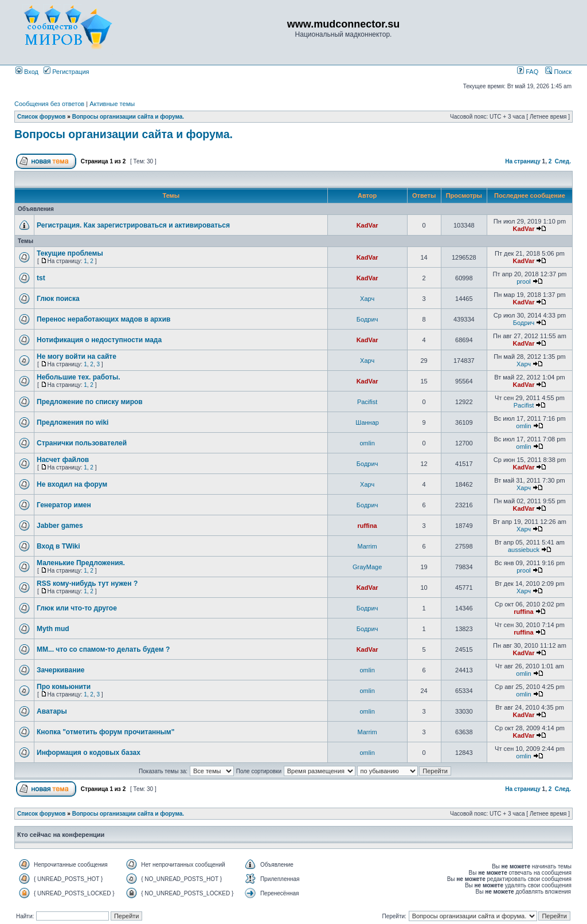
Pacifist (367, 402)
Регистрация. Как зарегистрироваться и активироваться (133, 225)
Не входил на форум (72, 484)
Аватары (52, 711)
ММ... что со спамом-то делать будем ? (103, 649)
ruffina (367, 526)
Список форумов (42, 117)
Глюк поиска (58, 299)
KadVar (367, 225)
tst (41, 278)
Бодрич (367, 319)
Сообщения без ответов (49, 104)
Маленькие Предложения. (81, 563)
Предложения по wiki (73, 422)
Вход (27, 72)
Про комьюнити (64, 687)
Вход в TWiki (58, 546)
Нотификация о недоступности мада (99, 340)
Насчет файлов (63, 460)
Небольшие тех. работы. (79, 377)
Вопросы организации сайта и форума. (128, 117)
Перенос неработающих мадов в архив (103, 319)
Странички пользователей (82, 443)
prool (523, 281)
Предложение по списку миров (90, 402)
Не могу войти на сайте (77, 357)
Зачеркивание (60, 670)
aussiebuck (524, 550)
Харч (367, 299)
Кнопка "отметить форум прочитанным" (105, 732)
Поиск (558, 72)
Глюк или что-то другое (77, 608)
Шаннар (367, 422)
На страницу (523, 161)
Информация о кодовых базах (89, 753)
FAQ (528, 72)
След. (563, 161)
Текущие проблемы (70, 253)
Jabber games (60, 526)
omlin (523, 426)
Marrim (367, 546)
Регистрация (66, 72)
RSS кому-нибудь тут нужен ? (87, 584)
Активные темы (112, 104)
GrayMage (367, 567)
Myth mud (53, 629)
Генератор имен (64, 505)
